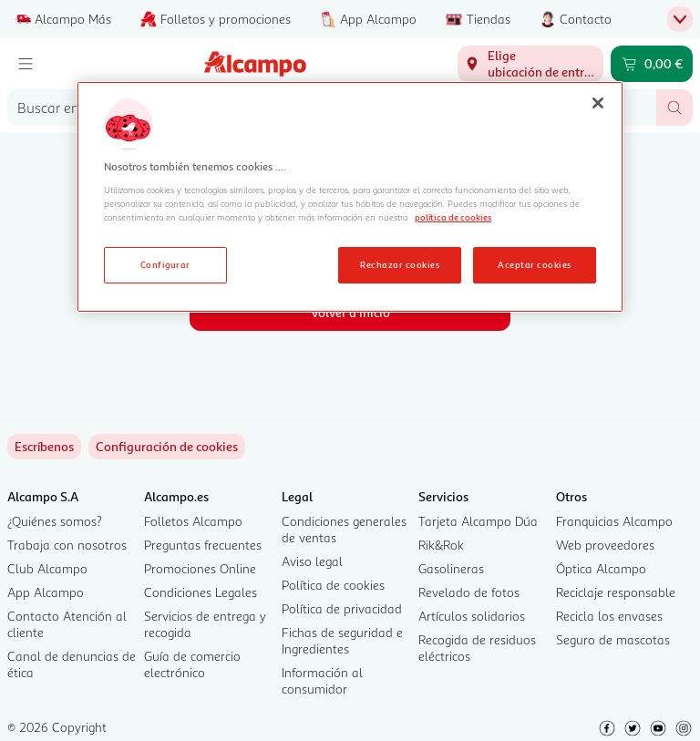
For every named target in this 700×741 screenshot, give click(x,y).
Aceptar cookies (534, 264)
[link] (167, 447)
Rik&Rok (441, 545)
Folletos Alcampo (193, 521)
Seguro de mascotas (613, 639)
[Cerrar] (598, 103)
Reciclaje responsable (616, 592)
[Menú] (26, 64)
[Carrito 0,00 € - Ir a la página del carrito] (652, 64)
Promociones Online (200, 568)
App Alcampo (46, 592)
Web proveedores (605, 545)
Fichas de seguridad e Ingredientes (342, 640)
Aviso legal (312, 561)
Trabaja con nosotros (67, 545)
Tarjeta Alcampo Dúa (478, 521)
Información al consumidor (322, 680)
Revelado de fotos (469, 592)
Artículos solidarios (472, 616)
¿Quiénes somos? (55, 521)
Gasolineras (451, 568)
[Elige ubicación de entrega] (530, 64)
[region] (350, 197)
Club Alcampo (47, 568)
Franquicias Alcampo (614, 521)
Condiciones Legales (201, 592)
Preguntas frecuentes (203, 545)
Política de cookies (333, 585)
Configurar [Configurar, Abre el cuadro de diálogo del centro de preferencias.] (165, 264)
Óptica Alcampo (601, 568)
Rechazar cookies (400, 264)
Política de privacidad (342, 608)
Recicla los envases (609, 616)
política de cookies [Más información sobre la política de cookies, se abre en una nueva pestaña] (453, 217)
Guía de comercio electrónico (192, 664)
